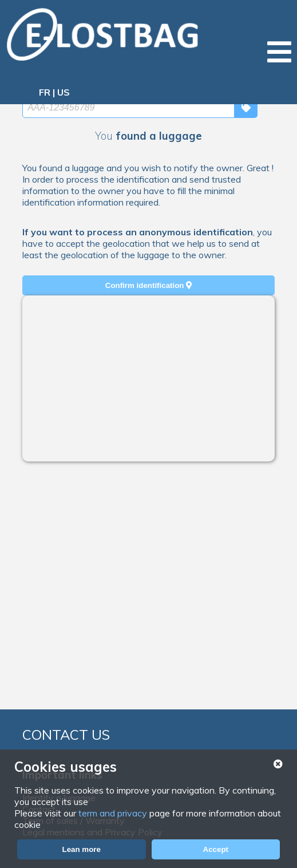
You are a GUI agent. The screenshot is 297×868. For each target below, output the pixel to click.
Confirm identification (148, 285)
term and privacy (113, 813)
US (64, 92)
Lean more (82, 849)
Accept (216, 849)
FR (45, 92)
